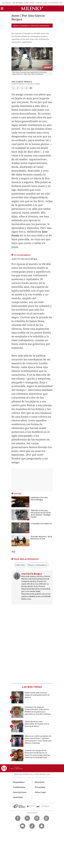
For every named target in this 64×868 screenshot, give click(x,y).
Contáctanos (19, 787)
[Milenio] (32, 8)
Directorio (40, 782)
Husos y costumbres (38, 565)
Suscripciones (20, 792)
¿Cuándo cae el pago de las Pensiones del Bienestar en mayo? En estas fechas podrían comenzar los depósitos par (37, 754)
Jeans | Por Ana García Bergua (24, 259)
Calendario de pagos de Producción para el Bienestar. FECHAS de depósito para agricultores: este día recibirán (38, 711)
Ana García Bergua (22, 82)
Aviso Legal (40, 792)
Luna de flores (54, 3)
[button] (2, 9)
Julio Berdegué (18, 3)
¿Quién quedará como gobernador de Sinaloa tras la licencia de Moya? (37, 724)
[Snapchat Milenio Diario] (42, 826)
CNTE (32, 3)
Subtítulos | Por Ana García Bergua (39, 499)
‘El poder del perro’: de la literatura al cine (41, 538)
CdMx (26, 3)
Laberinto (20, 565)
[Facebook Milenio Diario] (18, 818)
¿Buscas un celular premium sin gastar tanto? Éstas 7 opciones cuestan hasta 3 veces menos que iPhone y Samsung (38, 739)
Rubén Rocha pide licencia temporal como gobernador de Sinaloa (37, 695)
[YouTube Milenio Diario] (23, 826)
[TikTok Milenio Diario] (32, 826)
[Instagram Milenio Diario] (37, 818)
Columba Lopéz (41, 3)
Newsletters (19, 782)
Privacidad (40, 787)
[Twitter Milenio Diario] (27, 818)
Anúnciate (18, 797)
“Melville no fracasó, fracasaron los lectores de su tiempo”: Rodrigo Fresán (41, 514)
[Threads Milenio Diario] (46, 818)
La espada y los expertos (41, 524)
